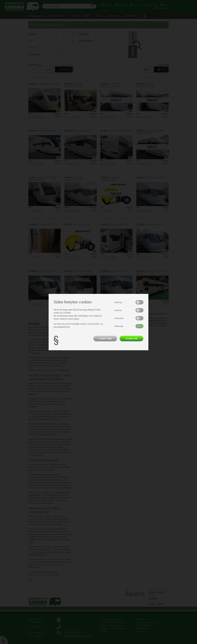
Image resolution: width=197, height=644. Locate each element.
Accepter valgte (105, 338)
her (68, 327)
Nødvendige (119, 326)
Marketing (118, 302)
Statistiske (118, 310)
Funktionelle (119, 318)
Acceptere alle (131, 338)
